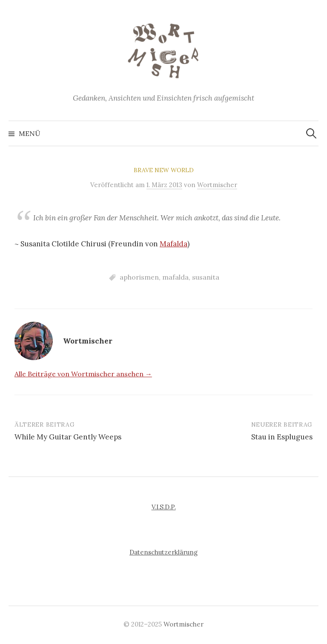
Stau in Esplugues (282, 437)
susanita (206, 277)
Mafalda (174, 244)
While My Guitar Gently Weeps (68, 437)
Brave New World (164, 170)
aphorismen (139, 277)
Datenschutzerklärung (163, 552)
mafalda (175, 277)
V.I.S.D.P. (164, 507)
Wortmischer (184, 624)
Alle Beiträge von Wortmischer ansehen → (83, 374)
